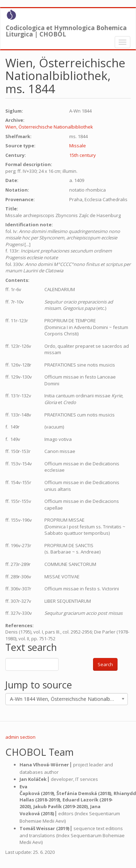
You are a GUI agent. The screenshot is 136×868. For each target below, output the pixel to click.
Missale (78, 146)
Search (105, 664)
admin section (20, 737)
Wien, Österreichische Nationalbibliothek (49, 127)
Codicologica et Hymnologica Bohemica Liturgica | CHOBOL (66, 29)
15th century (83, 155)
